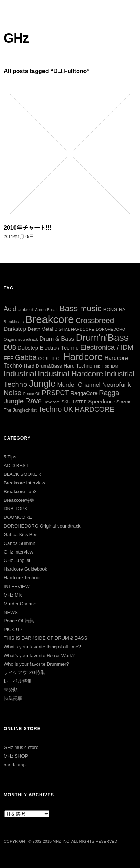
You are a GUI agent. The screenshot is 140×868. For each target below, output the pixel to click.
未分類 (11, 690)
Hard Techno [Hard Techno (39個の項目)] (78, 366)
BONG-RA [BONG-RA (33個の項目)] (114, 310)
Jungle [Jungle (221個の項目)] (42, 384)
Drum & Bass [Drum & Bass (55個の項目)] (57, 339)
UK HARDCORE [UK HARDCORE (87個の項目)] (89, 409)
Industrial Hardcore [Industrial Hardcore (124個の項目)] (70, 374)
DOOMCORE (18, 517)
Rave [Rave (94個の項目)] (34, 401)
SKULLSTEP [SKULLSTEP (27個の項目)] (74, 402)
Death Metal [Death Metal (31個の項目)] (40, 329)
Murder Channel (20, 604)
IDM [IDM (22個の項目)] (115, 366)
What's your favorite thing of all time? (42, 647)
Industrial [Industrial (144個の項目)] (20, 374)
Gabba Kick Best (21, 535)
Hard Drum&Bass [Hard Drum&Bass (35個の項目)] (43, 366)
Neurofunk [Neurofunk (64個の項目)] (117, 385)
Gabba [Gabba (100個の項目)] (26, 357)
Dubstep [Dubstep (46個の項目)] (28, 348)
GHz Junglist (17, 560)
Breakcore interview (24, 483)
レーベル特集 (18, 681)
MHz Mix (13, 595)
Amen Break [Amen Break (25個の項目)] (46, 310)
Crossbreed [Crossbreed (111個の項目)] (95, 320)
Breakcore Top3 (20, 492)
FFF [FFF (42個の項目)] (9, 358)
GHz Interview (18, 552)
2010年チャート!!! (28, 228)
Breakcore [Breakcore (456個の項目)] (50, 319)
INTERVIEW (17, 586)
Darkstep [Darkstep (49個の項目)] (15, 329)
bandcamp (15, 765)
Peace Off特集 (19, 621)
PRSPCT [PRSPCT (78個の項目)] (55, 393)
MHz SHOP (16, 756)
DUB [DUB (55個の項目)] (10, 347)
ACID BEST (16, 465)
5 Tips (10, 457)
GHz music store (21, 747)
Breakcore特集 (19, 500)
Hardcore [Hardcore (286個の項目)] (83, 357)
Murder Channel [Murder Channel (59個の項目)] (79, 385)
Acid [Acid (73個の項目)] (10, 309)
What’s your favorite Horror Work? (39, 655)
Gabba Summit (19, 543)
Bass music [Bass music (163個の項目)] (80, 308)
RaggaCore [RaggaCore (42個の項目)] (84, 393)
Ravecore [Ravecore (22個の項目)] (52, 402)
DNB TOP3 (15, 509)
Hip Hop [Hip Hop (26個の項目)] (102, 366)
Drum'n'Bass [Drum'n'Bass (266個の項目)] (102, 338)
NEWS (11, 612)
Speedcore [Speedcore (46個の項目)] (101, 401)
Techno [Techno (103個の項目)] (50, 409)
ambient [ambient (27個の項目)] (25, 310)
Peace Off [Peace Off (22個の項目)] (32, 394)
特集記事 (13, 698)
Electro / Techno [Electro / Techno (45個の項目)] (59, 348)
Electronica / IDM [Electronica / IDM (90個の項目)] (107, 347)
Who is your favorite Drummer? (36, 664)
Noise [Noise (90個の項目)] (13, 393)
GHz (16, 38)
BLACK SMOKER (22, 474)
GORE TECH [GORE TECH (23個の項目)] (50, 359)
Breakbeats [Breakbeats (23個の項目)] (14, 322)
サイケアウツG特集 (24, 672)
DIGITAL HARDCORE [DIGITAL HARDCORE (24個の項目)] (74, 329)
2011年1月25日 (19, 237)
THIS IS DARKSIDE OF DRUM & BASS (45, 638)
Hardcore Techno (22, 578)
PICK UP (13, 629)
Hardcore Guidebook (25, 569)
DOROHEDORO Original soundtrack (42, 526)
